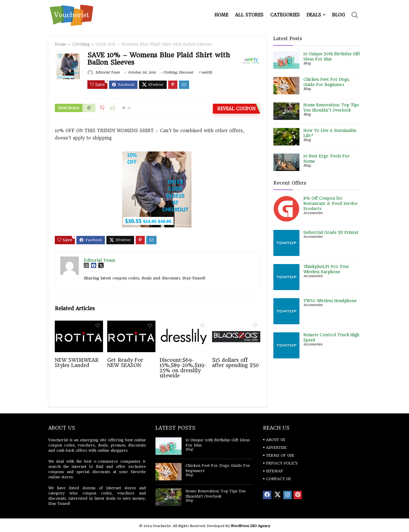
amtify (207, 72)
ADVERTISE (276, 448)
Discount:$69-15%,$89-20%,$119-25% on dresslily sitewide (183, 368)
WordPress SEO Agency (250, 526)
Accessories (313, 213)
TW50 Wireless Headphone (330, 301)
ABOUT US (276, 440)
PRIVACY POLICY (282, 463)
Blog (339, 15)
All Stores (249, 15)
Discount (186, 72)
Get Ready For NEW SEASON (125, 363)
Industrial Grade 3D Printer (331, 233)
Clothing (81, 44)
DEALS (314, 15)
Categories (285, 15)
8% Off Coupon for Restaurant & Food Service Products (330, 204)
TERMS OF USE (280, 455)
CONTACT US (278, 479)
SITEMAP (275, 471)
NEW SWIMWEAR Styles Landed (77, 363)
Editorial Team (104, 72)
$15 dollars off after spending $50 (235, 363)
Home (221, 15)
